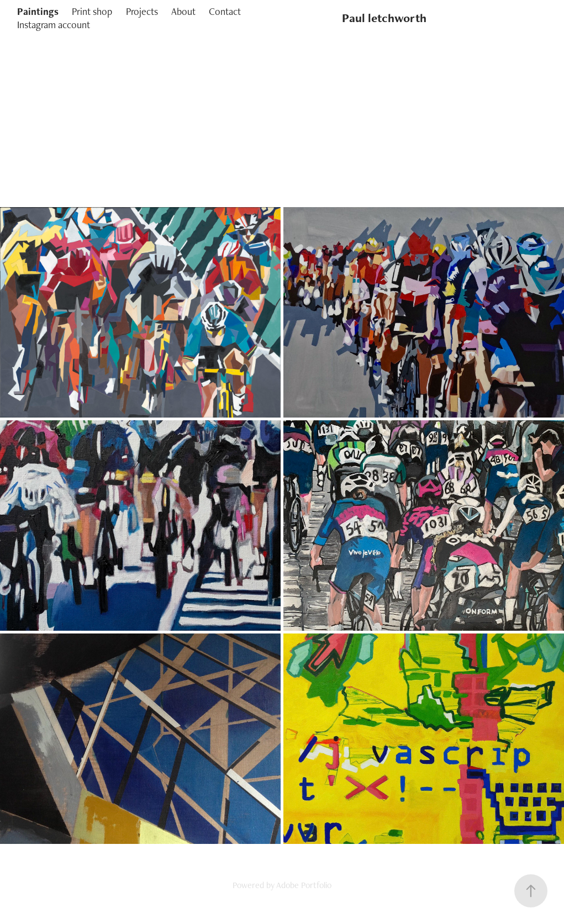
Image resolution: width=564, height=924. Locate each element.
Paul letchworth (384, 18)
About (183, 11)
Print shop (92, 11)
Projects (142, 11)
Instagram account (54, 25)
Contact (225, 11)
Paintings (38, 11)
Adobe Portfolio (304, 885)
